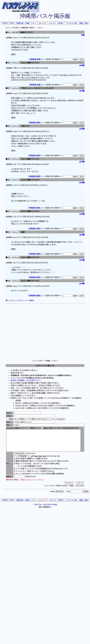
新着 (27, 23)
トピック (52, 23)
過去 (86, 23)
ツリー (34, 23)
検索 (81, 23)
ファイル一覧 (71, 23)
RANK (61, 23)
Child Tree (38, 509)
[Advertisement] (25, 330)
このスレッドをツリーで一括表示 (20, 300)
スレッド (42, 23)
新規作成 (20, 23)
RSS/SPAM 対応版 (50, 509)
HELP (12, 23)
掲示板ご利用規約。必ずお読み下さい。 (26, 380)
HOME (5, 23)
